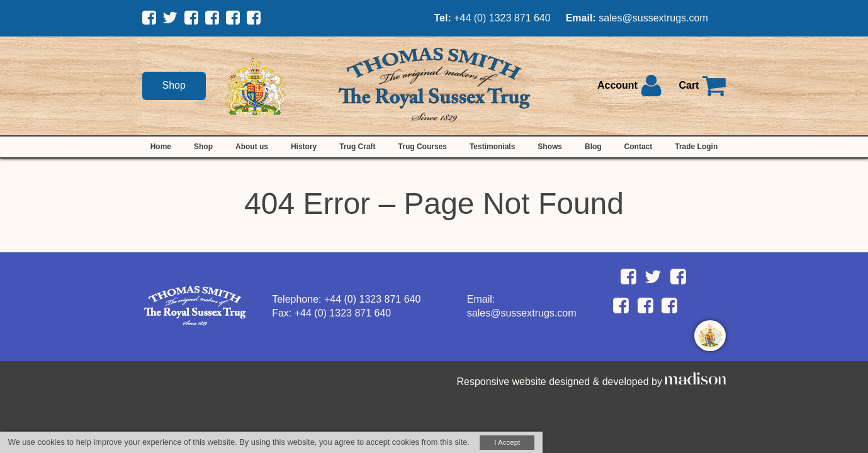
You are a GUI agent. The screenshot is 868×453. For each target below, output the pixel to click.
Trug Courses (423, 147)
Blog (593, 147)
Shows (550, 147)
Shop (174, 85)
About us (252, 147)
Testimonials (492, 147)
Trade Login (696, 147)
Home (161, 147)
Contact (639, 147)
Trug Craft (357, 147)
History (304, 147)
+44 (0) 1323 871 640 (502, 18)
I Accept (507, 442)
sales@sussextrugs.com (653, 18)
